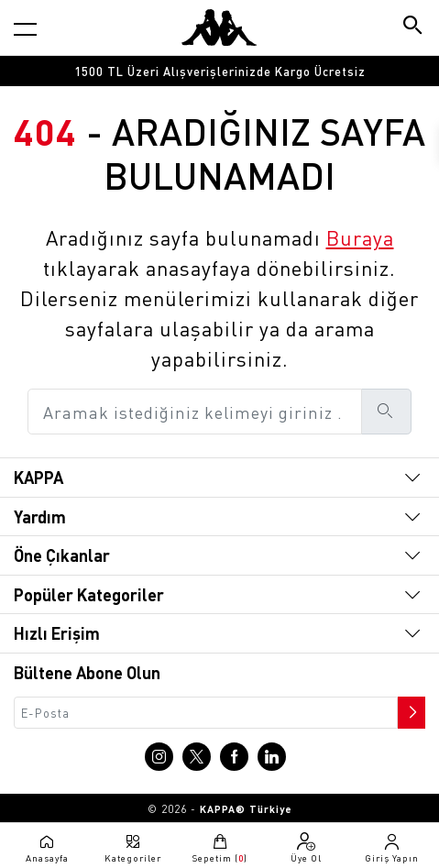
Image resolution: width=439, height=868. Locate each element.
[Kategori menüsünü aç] (25, 29)
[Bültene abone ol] (410, 708)
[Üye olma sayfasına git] (306, 848)
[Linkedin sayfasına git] (272, 757)
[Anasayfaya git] (219, 27)
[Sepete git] (219, 848)
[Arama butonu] (414, 27)
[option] (219, 71)
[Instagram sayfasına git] (159, 757)
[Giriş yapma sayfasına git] (392, 848)
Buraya (360, 237)
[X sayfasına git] (197, 757)
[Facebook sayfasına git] (234, 757)
